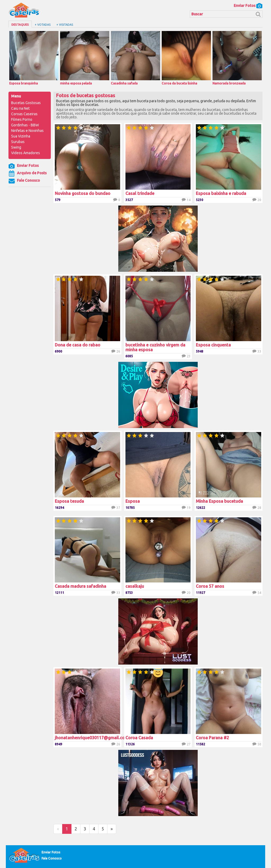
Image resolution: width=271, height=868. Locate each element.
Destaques (20, 25)
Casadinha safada (135, 58)
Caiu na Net (20, 108)
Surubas (18, 142)
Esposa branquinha (34, 58)
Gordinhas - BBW (25, 125)
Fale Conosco (24, 181)
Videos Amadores (26, 153)
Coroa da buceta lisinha (186, 58)
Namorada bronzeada (237, 58)
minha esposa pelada (85, 58)
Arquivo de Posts (28, 173)
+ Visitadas (65, 25)
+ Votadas (43, 25)
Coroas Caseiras (24, 114)
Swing (16, 147)
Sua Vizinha (21, 136)
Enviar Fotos (248, 6)
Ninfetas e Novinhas (27, 131)
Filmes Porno (22, 119)
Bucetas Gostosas (26, 103)
